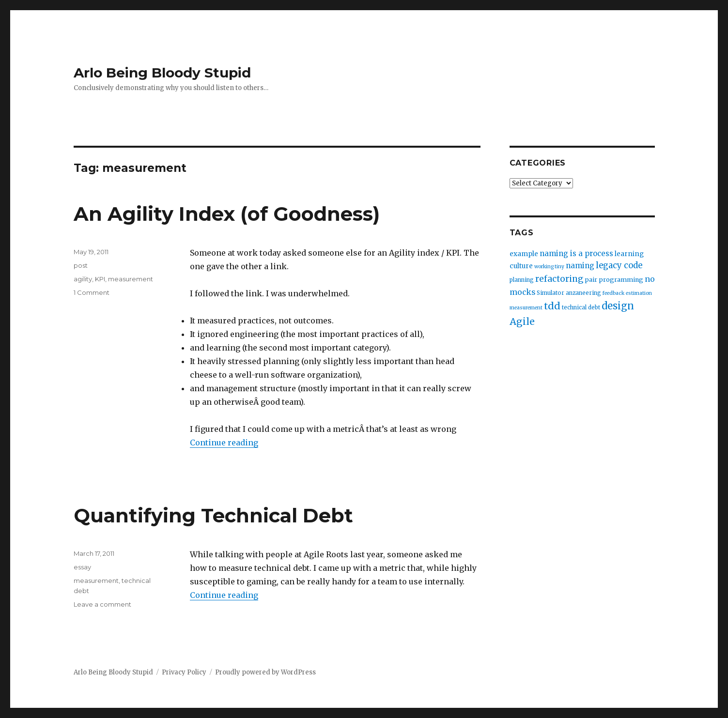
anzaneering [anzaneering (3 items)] (583, 293)
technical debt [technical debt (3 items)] (581, 307)
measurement (131, 279)
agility (83, 279)
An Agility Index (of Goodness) (227, 214)
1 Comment (92, 292)
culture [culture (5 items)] (521, 266)
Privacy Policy (184, 672)
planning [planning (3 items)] (522, 280)
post (81, 265)
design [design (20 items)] (618, 306)
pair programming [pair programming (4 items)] (614, 280)
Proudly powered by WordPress (265, 672)
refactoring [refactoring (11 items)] (559, 279)
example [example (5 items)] (524, 254)
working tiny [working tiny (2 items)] (549, 267)
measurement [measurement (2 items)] (526, 308)
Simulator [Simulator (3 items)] (550, 293)
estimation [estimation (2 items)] (639, 293)
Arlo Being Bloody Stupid (162, 73)
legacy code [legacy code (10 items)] (619, 266)
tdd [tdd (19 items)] (552, 306)
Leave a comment (102, 604)
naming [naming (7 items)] (580, 266)
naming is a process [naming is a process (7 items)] (576, 253)
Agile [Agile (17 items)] (522, 321)
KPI (100, 279)
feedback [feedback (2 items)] (613, 293)
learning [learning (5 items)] (629, 254)
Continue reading (224, 443)
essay (82, 567)
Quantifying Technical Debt (213, 515)
